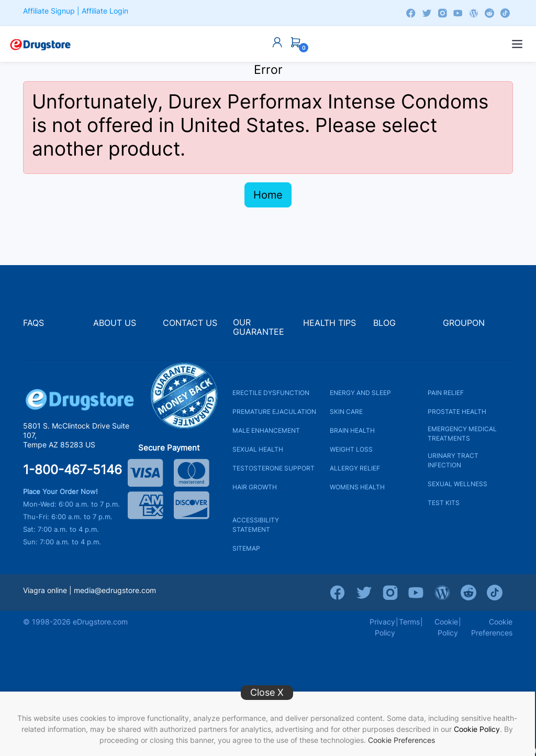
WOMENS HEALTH (357, 487)
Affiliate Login (105, 11)
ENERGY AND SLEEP (360, 393)
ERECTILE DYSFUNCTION (271, 393)
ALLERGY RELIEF (355, 468)
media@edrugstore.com (115, 590)
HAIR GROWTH (255, 487)
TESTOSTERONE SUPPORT (273, 468)
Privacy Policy (382, 627)
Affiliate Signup (49, 11)
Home (268, 195)
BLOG (384, 323)
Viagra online (45, 590)
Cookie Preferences (401, 740)
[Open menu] (517, 44)
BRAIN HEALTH (352, 430)
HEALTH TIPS (330, 323)
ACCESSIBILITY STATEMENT (256, 525)
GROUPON (464, 323)
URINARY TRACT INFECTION (453, 460)
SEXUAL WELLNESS (457, 484)
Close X (267, 692)
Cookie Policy (477, 729)
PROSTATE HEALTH (457, 412)
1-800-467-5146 (72, 470)
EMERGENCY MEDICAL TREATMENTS (462, 434)
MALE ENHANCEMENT (266, 430)
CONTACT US (190, 323)
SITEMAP (246, 548)
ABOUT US (115, 323)
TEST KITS (444, 503)
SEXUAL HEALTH (258, 449)
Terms (409, 622)
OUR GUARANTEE (259, 327)
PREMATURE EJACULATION (274, 412)
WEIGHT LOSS (351, 449)
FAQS (33, 323)
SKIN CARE (346, 412)
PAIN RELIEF (446, 393)
